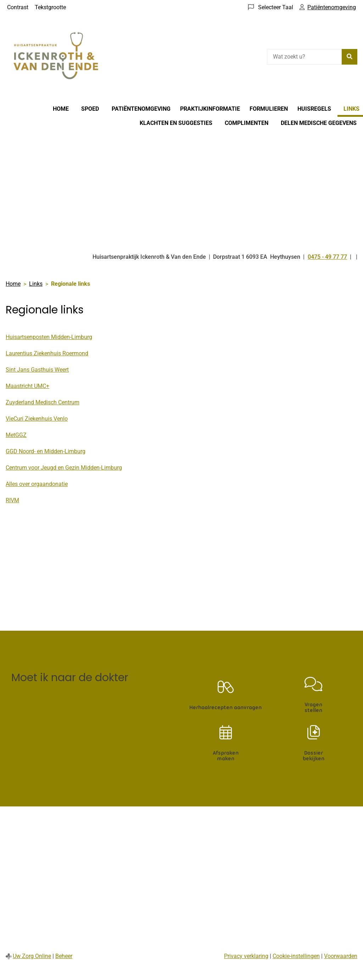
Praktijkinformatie (210, 109)
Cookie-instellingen (296, 956)
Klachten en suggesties (176, 123)
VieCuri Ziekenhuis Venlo (37, 419)
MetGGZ (16, 435)
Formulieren (269, 109)
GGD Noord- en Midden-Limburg (46, 451)
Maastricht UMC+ (27, 386)
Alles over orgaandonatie (37, 484)
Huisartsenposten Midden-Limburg (49, 337)
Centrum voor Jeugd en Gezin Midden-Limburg (64, 468)
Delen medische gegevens (319, 123)
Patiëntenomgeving (141, 109)
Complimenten (247, 123)
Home (61, 109)
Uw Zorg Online (32, 956)
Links (351, 109)
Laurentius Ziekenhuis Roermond (47, 353)
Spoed (90, 109)
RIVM (12, 500)
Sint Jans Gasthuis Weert (37, 370)
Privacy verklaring (246, 956)
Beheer (64, 956)
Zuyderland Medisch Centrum (43, 402)
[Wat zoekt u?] (304, 57)
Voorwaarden (341, 956)
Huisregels (314, 109)
